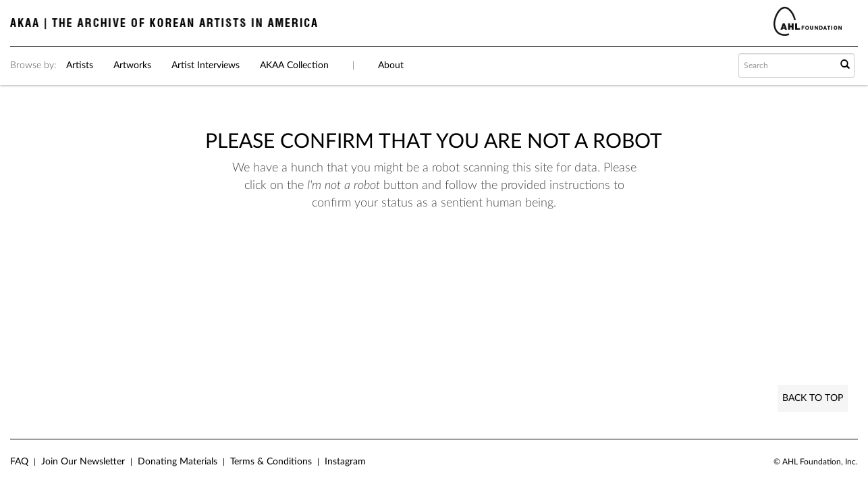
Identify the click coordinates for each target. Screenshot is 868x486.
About (391, 65)
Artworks (132, 65)
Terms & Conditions (271, 462)
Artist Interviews (206, 65)
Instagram (345, 462)
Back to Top (813, 398)
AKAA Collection (294, 65)
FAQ (19, 462)
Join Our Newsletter (83, 462)
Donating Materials (178, 462)
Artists (80, 65)
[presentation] (429, 254)
